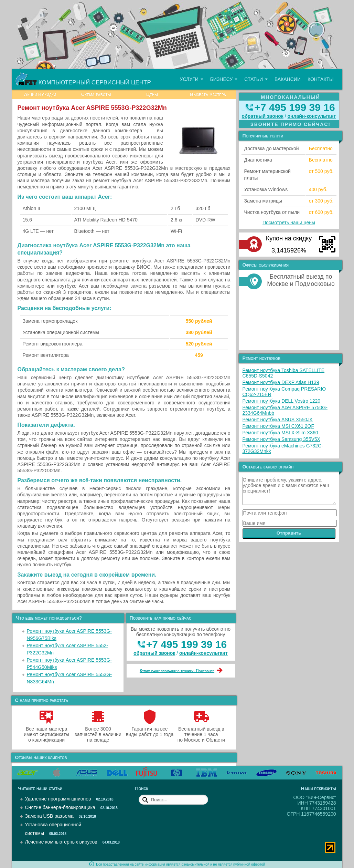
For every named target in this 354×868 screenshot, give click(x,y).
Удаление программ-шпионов (58, 799)
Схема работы (96, 94)
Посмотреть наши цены (289, 223)
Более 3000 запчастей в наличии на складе (98, 732)
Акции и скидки (40, 94)
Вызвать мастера (208, 94)
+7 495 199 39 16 (186, 644)
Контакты (321, 79)
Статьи (256, 79)
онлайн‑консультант (203, 653)
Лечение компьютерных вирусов (61, 842)
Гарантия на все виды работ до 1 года (150, 729)
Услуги (191, 79)
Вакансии (288, 79)
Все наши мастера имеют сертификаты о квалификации (46, 732)
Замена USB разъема (49, 816)
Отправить (289, 533)
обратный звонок (154, 653)
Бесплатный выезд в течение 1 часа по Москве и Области (201, 732)
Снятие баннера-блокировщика (60, 807)
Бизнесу (224, 79)
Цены (152, 94)
